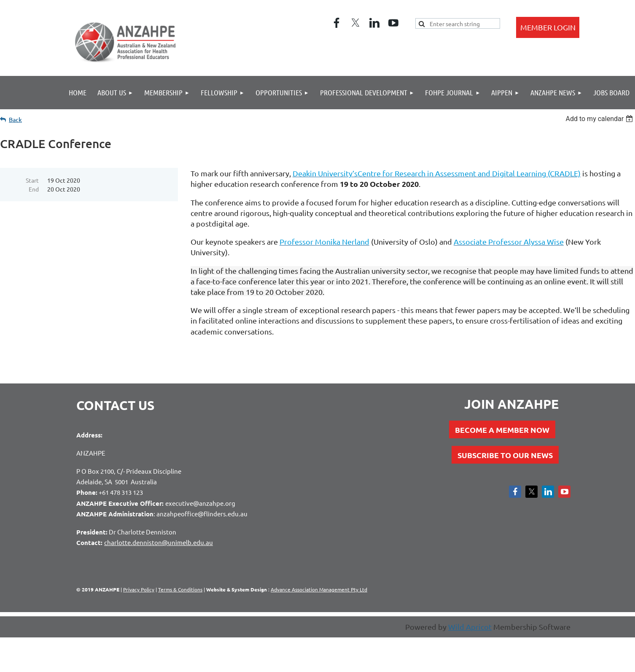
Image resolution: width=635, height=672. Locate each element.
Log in (548, 27)
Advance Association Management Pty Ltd (319, 589)
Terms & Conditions (180, 589)
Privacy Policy (139, 589)
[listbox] (600, 119)
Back (15, 120)
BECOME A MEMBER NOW (502, 430)
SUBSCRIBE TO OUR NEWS (505, 455)
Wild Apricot (470, 627)
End (34, 189)
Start (32, 180)
